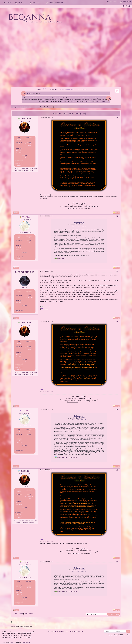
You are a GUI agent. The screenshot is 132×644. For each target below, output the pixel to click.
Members (35, 3)
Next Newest (29, 614)
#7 (117, 561)
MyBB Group (26, 642)
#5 (117, 410)
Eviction (25, 118)
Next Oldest (18, 614)
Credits (52, 631)
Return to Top (77, 631)
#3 (117, 271)
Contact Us (63, 631)
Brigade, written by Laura (95, 102)
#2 (117, 216)
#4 (117, 322)
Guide (19, 3)
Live (22, 107)
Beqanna (16, 107)
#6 (117, 470)
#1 (117, 118)
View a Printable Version (23, 622)
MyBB (11, 642)
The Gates (28, 107)
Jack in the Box (25, 272)
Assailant (31, 93)
